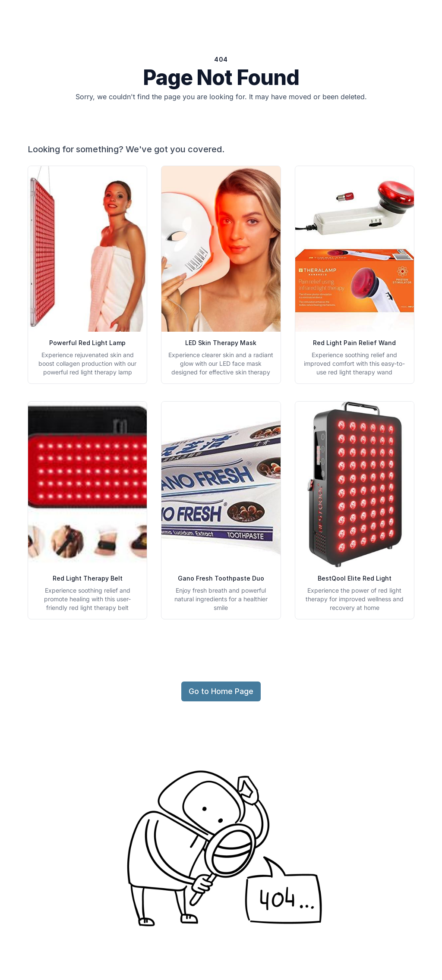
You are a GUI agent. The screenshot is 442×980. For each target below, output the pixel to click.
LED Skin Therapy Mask (221, 343)
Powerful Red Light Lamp (87, 343)
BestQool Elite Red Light (355, 578)
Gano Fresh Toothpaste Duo (221, 578)
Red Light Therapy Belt (88, 578)
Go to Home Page (221, 691)
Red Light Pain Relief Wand (354, 343)
